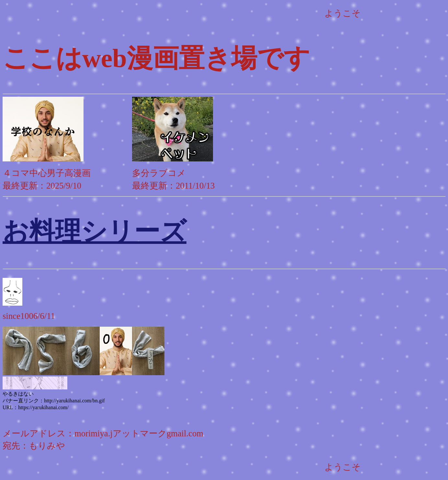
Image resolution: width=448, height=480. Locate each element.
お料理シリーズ (95, 231)
